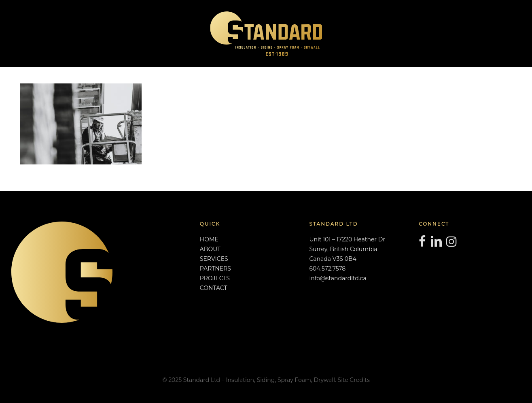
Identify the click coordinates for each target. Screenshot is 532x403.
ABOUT (210, 249)
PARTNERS (215, 269)
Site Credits (354, 380)
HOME (209, 239)
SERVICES (214, 259)
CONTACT (214, 288)
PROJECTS (215, 278)
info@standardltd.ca (338, 278)
